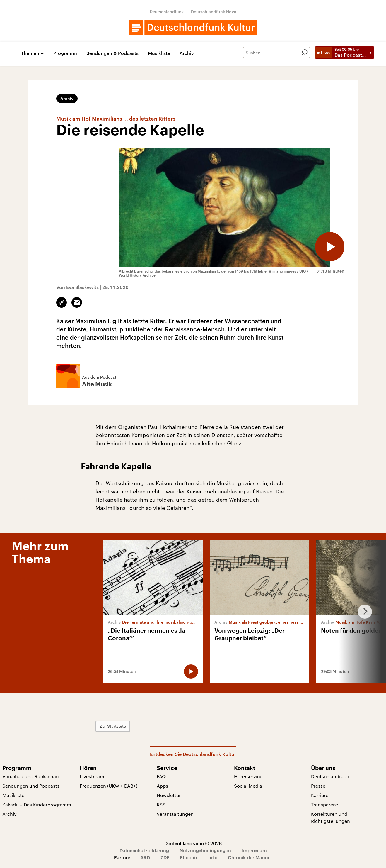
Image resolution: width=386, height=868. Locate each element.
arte (213, 857)
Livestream (92, 776)
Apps (162, 786)
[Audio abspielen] (330, 247)
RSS (161, 804)
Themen (30, 53)
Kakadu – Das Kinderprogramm (37, 804)
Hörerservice (248, 776)
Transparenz (325, 804)
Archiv (187, 53)
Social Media (248, 786)
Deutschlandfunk (167, 12)
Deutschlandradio (331, 776)
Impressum (254, 850)
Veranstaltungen (175, 814)
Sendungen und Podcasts (31, 786)
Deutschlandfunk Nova (214, 12)
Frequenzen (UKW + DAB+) (109, 786)
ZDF (165, 857)
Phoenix (189, 857)
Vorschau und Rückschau (31, 776)
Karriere (320, 795)
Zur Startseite (113, 726)
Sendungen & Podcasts (112, 53)
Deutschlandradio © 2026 (193, 843)
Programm (65, 53)
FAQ (161, 776)
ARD (145, 857)
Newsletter (169, 795)
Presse (318, 786)
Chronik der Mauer (249, 857)
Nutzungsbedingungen (205, 850)
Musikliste (159, 53)
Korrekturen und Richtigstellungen (331, 817)
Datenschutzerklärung (144, 850)
